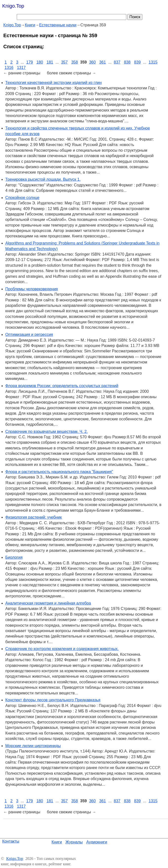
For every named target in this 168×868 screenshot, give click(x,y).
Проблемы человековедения (32, 289)
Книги (57, 842)
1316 (9, 68)
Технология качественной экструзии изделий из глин (54, 83)
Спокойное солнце (22, 198)
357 (65, 62)
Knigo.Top (13, 6)
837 (117, 62)
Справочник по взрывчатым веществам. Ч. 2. (47, 432)
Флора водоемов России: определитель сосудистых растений (62, 386)
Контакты (11, 841)
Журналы (74, 842)
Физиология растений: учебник (34, 517)
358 (75, 62)
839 (138, 62)
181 (50, 62)
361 (103, 62)
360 (92, 62)
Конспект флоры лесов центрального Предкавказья (53, 700)
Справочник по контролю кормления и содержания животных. (62, 649)
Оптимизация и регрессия (29, 335)
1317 (21, 68)
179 (29, 62)
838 (127, 62)
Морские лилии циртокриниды (33, 746)
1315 (153, 62)
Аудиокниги (97, 842)
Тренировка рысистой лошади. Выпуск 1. (43, 179)
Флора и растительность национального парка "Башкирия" (59, 472)
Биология (14, 557)
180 (40, 62)
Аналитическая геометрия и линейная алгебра (48, 603)
